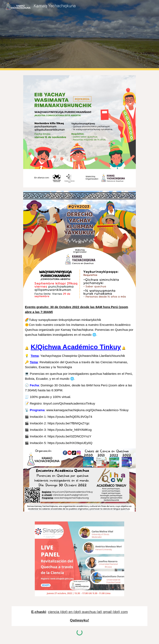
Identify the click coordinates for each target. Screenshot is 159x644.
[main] (79, 375)
